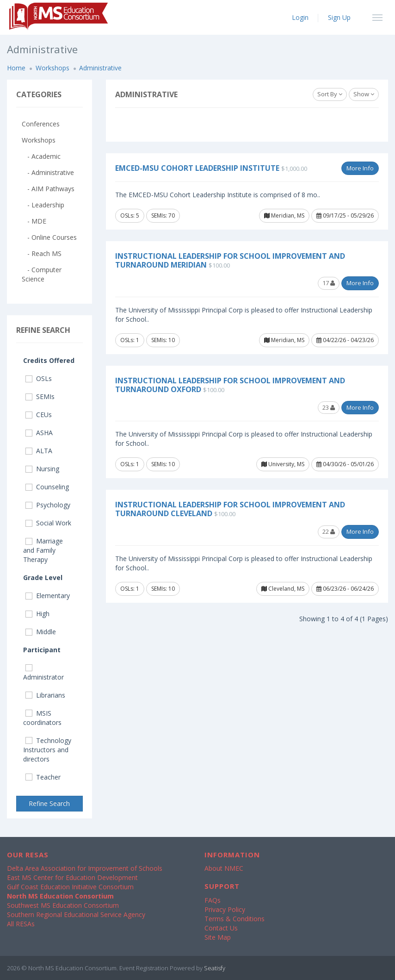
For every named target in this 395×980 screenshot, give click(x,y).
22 (329, 531)
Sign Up (339, 17)
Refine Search (49, 803)
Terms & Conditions (235, 919)
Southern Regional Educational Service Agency (76, 914)
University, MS (283, 464)
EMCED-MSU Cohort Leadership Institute (197, 168)
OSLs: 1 (130, 340)
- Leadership (43, 205)
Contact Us (221, 928)
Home (16, 68)
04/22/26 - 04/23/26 (345, 340)
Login (300, 17)
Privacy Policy (225, 909)
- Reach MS (42, 253)
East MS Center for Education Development (72, 877)
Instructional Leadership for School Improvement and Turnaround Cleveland (230, 509)
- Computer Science (42, 274)
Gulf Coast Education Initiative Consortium (70, 887)
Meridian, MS (284, 215)
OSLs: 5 (130, 215)
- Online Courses (49, 237)
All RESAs (21, 924)
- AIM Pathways (48, 189)
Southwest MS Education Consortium (63, 905)
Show (364, 94)
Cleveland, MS (283, 589)
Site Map (218, 937)
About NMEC (224, 868)
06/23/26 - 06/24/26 (345, 589)
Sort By (330, 94)
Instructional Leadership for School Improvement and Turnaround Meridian (230, 260)
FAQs (213, 900)
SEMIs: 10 (163, 340)
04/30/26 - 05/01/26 (345, 464)
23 (329, 407)
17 (329, 283)
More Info (360, 168)
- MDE (34, 221)
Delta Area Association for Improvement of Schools (85, 868)
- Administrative (48, 172)
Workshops (52, 68)
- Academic (41, 156)
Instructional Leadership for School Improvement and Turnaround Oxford (230, 385)
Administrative (100, 68)
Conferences (41, 124)
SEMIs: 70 (163, 215)
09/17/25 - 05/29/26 (345, 215)
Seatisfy (215, 968)
